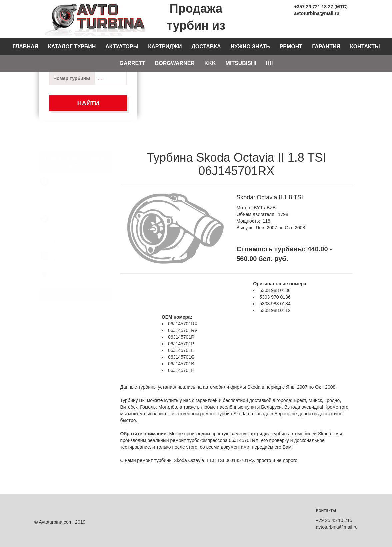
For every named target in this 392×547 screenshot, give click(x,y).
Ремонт (291, 46)
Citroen (55, 250)
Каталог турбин (72, 46)
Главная (25, 46)
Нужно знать (250, 46)
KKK (210, 63)
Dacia (53, 269)
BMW (53, 213)
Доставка (206, 46)
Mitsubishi (241, 63)
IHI (269, 63)
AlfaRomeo (60, 176)
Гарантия (326, 46)
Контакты (365, 46)
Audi (52, 194)
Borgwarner (175, 63)
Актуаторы (122, 46)
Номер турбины (72, 78)
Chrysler (57, 232)
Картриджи (165, 46)
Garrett (132, 63)
